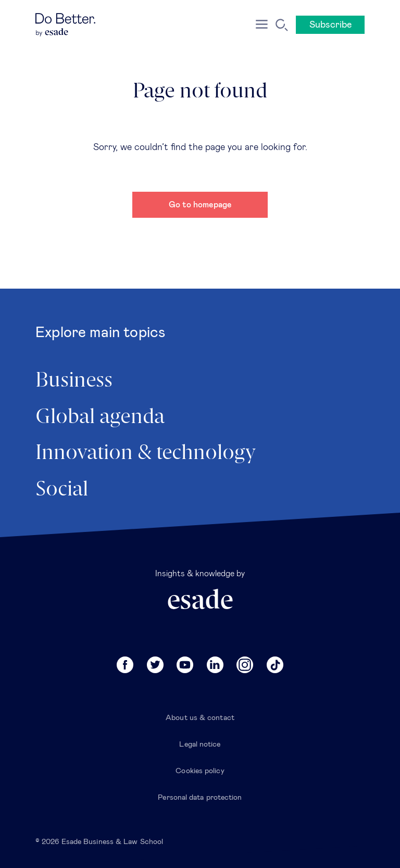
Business (74, 381)
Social (62, 490)
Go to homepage (200, 205)
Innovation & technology (146, 453)
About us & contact (200, 718)
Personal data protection (200, 798)
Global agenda (100, 417)
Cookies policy (200, 771)
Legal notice (200, 745)
